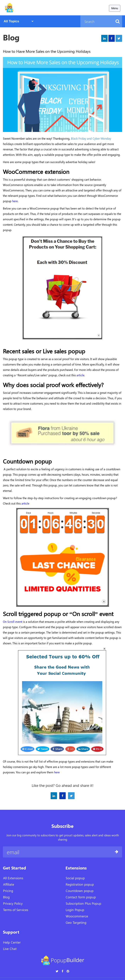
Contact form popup (81, 897)
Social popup (75, 878)
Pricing (8, 891)
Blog (6, 897)
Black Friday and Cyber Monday (91, 138)
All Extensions (13, 878)
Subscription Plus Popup (83, 903)
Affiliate (9, 884)
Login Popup (75, 910)
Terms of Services (16, 910)
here (15, 201)
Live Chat (10, 949)
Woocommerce (77, 916)
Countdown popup (80, 891)
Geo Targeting (76, 922)
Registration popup (80, 884)
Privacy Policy (13, 903)
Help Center (12, 942)
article (25, 503)
